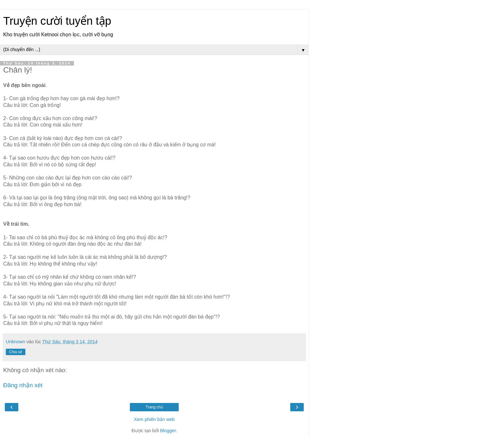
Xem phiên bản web (154, 419)
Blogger (168, 431)
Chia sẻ (16, 352)
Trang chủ (154, 407)
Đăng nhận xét (23, 385)
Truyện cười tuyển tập (57, 21)
